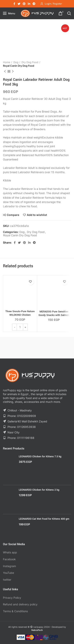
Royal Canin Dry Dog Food (19, 66)
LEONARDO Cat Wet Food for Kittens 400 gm (44, 519)
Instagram (9, 566)
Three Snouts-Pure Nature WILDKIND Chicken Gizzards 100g (20, 315)
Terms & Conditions (15, 611)
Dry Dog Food (30, 62)
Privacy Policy (12, 598)
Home (7, 62)
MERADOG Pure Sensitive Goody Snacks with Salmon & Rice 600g (54, 315)
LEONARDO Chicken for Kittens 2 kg (39, 490)
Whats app (10, 552)
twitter (7, 580)
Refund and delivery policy (20, 604)
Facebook (9, 559)
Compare (13, 215)
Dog (16, 62)
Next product (13, 71)
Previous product (5, 71)
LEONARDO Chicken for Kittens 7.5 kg (40, 457)
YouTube (8, 573)
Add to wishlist (37, 215)
